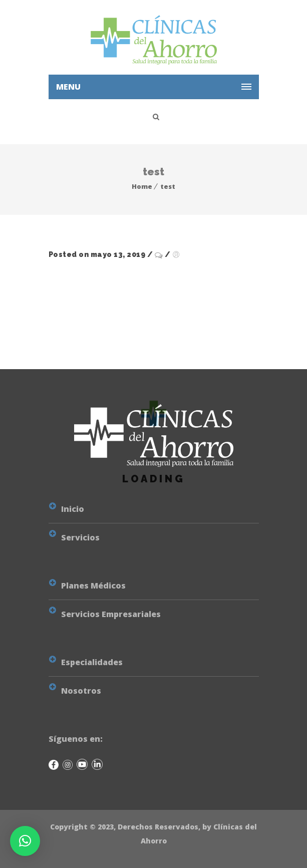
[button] (25, 841)
